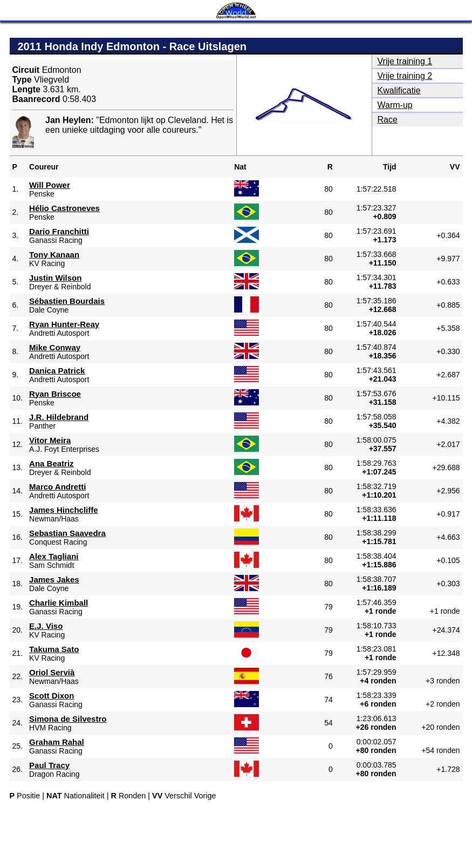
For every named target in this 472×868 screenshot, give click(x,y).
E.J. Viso (46, 626)
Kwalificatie (399, 90)
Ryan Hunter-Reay (64, 324)
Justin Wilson (55, 278)
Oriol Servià (52, 672)
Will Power (50, 185)
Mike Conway (55, 347)
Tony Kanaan (54, 255)
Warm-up (395, 105)
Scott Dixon (52, 696)
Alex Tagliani (54, 556)
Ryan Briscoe (55, 394)
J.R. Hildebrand (59, 417)
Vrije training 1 (405, 61)
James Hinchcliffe (64, 510)
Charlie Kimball (59, 603)
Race (388, 120)
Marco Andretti (57, 487)
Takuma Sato (54, 649)
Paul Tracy (49, 765)
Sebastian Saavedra (67, 533)
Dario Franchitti (59, 231)
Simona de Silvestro (68, 719)
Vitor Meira (50, 440)
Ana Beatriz (52, 463)
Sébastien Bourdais (67, 301)
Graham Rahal (57, 742)
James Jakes (54, 579)
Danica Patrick (57, 371)
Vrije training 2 (405, 76)
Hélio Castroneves (64, 208)
